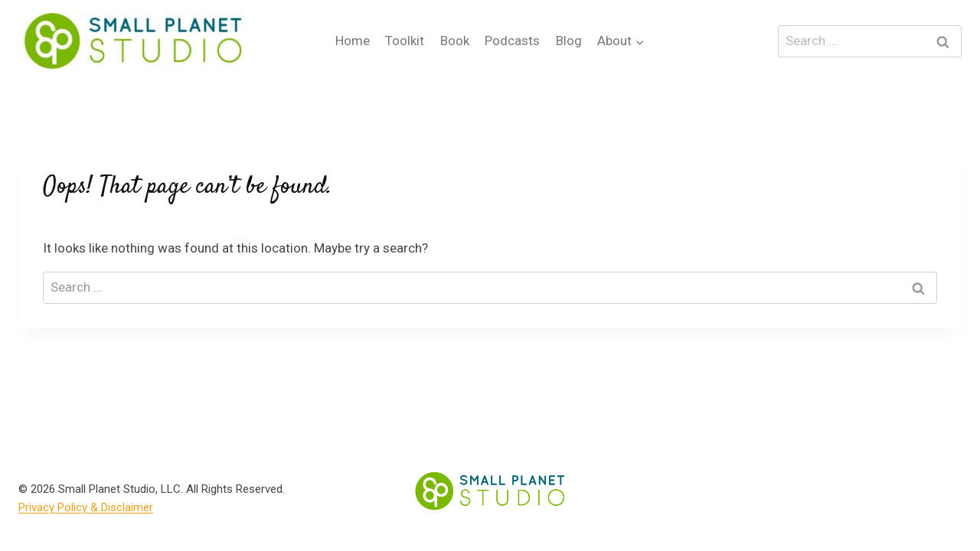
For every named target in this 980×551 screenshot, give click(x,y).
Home (353, 41)
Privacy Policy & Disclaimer (86, 507)
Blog (569, 41)
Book (455, 41)
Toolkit (405, 41)
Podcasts (512, 41)
